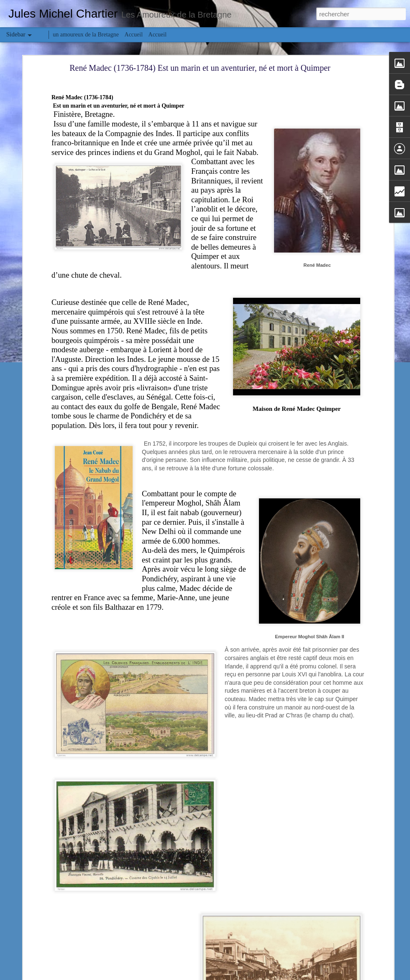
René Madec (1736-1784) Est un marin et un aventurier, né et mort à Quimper (200, 68)
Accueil (134, 35)
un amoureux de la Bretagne (86, 35)
